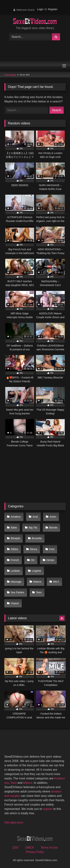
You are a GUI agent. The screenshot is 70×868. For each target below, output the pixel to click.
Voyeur (15, 603)
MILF (56, 582)
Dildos (15, 549)
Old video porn (14, 823)
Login (40, 9)
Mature (37, 582)
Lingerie (36, 571)
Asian (53, 517)
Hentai (50, 560)
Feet (52, 549)
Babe (14, 528)
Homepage (10, 75)
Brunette (37, 538)
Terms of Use (49, 848)
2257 (16, 848)
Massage (16, 582)
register (48, 809)
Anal (35, 517)
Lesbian (15, 571)
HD (33, 560)
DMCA (30, 848)
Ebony (34, 549)
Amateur (16, 517)
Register (53, 9)
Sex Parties (18, 592)
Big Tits (33, 528)
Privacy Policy (35, 852)
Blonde (53, 528)
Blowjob (15, 538)
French (15, 560)
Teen (39, 592)
